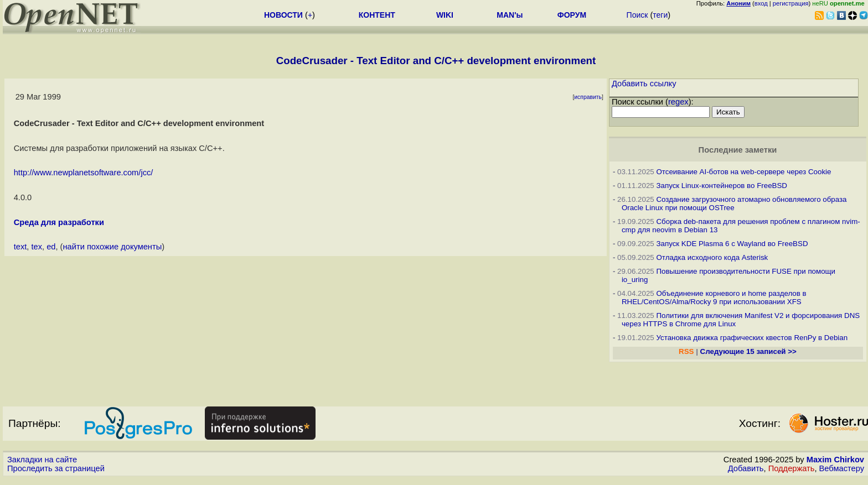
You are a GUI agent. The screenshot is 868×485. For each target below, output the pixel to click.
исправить (588, 97)
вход (761, 3)
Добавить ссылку (644, 84)
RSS (686, 351)
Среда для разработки (59, 222)
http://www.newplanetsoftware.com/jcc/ (84, 173)
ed (51, 247)
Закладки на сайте (42, 460)
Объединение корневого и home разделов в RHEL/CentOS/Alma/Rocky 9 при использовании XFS (714, 298)
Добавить (746, 468)
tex (37, 247)
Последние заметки (738, 150)
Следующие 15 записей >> (748, 351)
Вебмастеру (842, 468)
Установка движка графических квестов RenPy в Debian (752, 338)
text (20, 247)
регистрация (791, 3)
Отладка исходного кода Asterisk (712, 257)
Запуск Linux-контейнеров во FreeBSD (722, 186)
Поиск (637, 15)
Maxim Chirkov (835, 460)
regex (678, 102)
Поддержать (792, 468)
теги (660, 15)
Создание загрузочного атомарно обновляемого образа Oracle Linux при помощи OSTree (734, 204)
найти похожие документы (113, 247)
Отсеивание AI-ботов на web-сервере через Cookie (743, 172)
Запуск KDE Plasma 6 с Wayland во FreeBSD (732, 244)
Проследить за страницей (56, 468)
